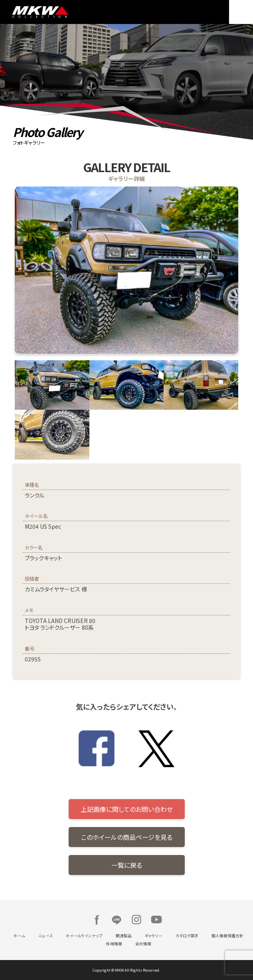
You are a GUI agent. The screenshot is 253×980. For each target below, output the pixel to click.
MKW (67, 12)
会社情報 (143, 944)
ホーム (19, 936)
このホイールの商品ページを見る (127, 837)
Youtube (156, 920)
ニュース (45, 936)
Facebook (97, 920)
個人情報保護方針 (227, 936)
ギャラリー (154, 936)
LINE (117, 920)
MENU (241, 12)
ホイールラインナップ (84, 936)
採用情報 (114, 944)
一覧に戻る (127, 865)
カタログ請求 (187, 936)
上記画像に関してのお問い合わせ (127, 809)
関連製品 (124, 936)
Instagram (136, 920)
